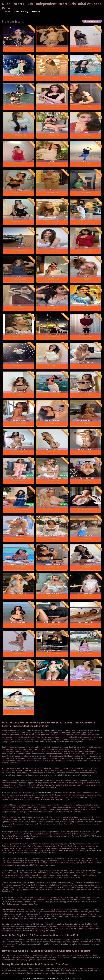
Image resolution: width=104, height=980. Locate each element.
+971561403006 (53, 279)
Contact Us (35, 12)
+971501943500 (53, 221)
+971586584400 (87, 624)
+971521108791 (20, 48)
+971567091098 (20, 77)
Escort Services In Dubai (20, 838)
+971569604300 (87, 480)
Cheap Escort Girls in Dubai (40, 793)
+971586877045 (87, 509)
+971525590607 (53, 596)
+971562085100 (87, 423)
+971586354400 (20, 135)
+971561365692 (20, 394)
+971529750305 (53, 480)
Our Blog (25, 12)
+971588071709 (53, 135)
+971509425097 (87, 77)
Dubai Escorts (50, 730)
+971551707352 (87, 567)
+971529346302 (87, 394)
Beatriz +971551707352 (53, 509)
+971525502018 (87, 192)
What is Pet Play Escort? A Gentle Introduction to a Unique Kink (40, 935)
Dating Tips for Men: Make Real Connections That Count (36, 964)
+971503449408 (53, 106)
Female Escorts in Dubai (39, 768)
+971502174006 (20, 221)
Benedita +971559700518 (20, 509)
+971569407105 (20, 480)
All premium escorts (92, 21)
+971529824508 (53, 423)
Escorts (16, 12)
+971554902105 (53, 77)
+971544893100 (53, 538)
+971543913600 (87, 106)
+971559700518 (53, 394)
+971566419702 (87, 48)
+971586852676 (20, 106)
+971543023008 (87, 452)
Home (8, 12)
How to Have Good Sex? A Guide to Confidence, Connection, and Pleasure (46, 951)
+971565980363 (53, 48)
